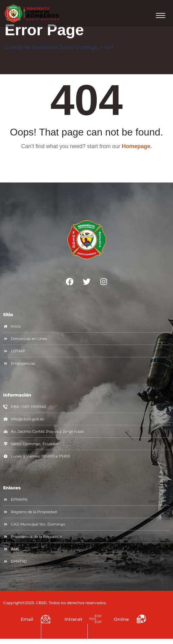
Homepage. (137, 146)
